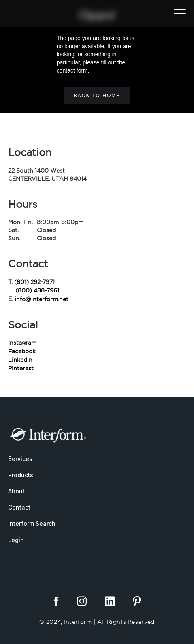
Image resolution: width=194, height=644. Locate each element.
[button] (180, 13)
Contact (19, 507)
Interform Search (32, 524)
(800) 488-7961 (37, 290)
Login (16, 540)
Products (21, 475)
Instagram (22, 343)
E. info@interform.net (38, 299)
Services (20, 459)
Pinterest (21, 368)
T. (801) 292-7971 (31, 282)
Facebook (22, 351)
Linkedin (20, 360)
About (16, 491)
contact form (72, 70)
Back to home (97, 96)
